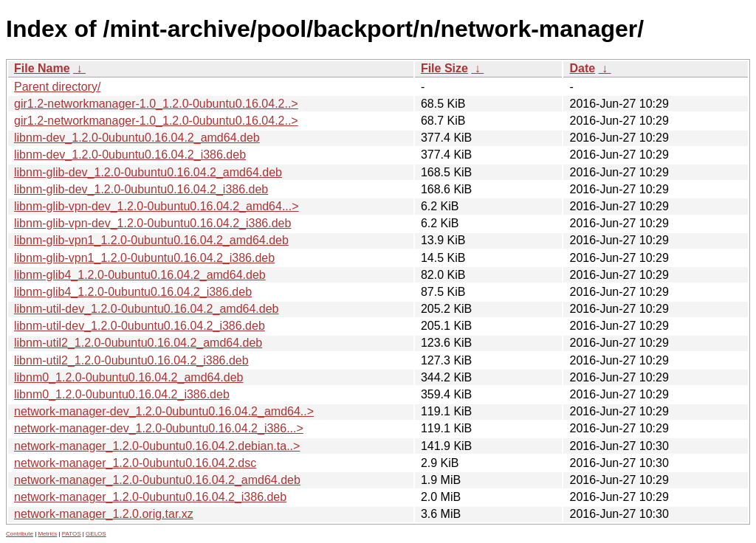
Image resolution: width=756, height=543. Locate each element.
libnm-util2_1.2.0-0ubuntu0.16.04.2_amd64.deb (138, 343)
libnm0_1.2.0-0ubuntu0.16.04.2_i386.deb (122, 394)
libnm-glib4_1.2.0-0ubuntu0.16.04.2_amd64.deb (140, 275)
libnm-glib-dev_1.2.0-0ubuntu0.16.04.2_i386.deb (141, 189)
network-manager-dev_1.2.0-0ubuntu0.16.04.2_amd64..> (164, 411)
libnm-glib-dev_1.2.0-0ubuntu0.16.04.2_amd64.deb (148, 172)
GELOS (96, 534)
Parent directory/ (57, 87)
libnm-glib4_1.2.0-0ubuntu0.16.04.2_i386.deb (133, 292)
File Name (42, 68)
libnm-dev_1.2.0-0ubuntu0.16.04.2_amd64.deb (137, 138)
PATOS (72, 534)
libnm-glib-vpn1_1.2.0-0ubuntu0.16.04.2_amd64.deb (151, 240)
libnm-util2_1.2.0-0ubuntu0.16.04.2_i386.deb (131, 360)
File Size (444, 68)
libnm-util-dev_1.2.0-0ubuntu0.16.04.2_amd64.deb (146, 309)
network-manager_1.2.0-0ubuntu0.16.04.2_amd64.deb (157, 480)
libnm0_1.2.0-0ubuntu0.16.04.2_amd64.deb (128, 377)
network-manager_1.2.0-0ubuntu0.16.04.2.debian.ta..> (157, 446)
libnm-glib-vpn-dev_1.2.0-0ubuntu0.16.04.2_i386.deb (152, 223)
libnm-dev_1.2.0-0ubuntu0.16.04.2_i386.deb (130, 155)
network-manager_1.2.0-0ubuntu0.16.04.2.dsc (135, 463)
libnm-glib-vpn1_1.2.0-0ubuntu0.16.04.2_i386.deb (144, 258)
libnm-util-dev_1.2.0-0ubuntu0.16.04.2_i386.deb (140, 326)
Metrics (47, 534)
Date (582, 68)
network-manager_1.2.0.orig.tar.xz (104, 514)
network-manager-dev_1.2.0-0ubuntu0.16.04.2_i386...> (159, 428)
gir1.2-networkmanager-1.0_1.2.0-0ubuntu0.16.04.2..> (156, 104)
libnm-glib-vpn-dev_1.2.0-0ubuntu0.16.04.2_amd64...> (157, 206)
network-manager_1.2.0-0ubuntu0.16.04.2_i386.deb (150, 497)
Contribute (20, 534)
